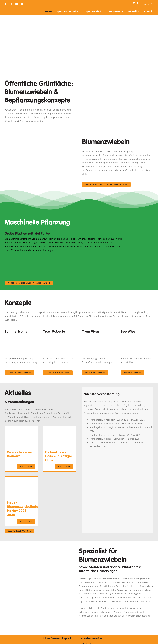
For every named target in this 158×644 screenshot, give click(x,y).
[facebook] (6, 4)
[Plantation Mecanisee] (118, 79)
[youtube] (22, 4)
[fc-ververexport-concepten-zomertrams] (21, 336)
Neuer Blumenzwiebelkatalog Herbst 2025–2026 (25, 509)
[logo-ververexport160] (11, 9)
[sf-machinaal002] (63, 256)
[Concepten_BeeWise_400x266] (137, 336)
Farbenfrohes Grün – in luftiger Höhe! (59, 456)
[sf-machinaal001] (23, 256)
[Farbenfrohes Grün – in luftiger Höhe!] (59, 428)
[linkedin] (17, 4)
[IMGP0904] (60, 336)
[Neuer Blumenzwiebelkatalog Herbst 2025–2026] (21, 478)
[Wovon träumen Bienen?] (21, 428)
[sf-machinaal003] (104, 256)
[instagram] (11, 4)
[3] (40, 139)
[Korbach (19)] (98, 336)
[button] (137, 3)
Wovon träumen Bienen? (20, 454)
